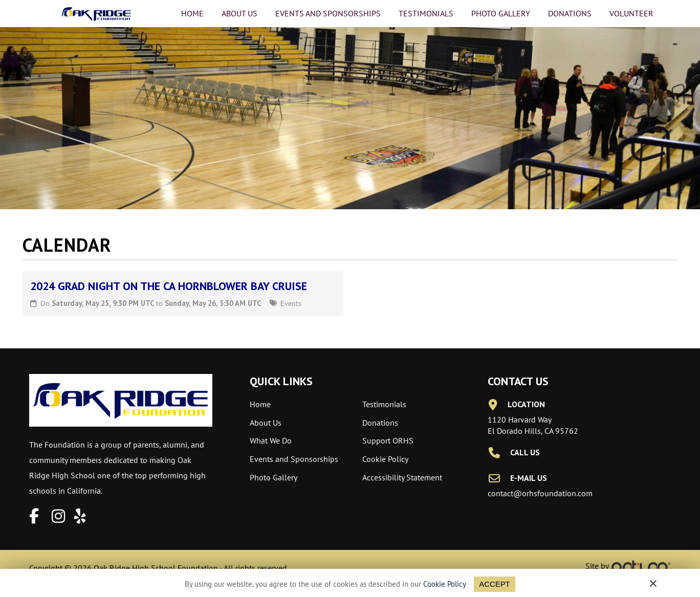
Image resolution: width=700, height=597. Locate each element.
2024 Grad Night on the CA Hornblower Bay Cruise (169, 286)
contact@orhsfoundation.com (540, 493)
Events (291, 303)
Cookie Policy (445, 584)
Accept (495, 584)
